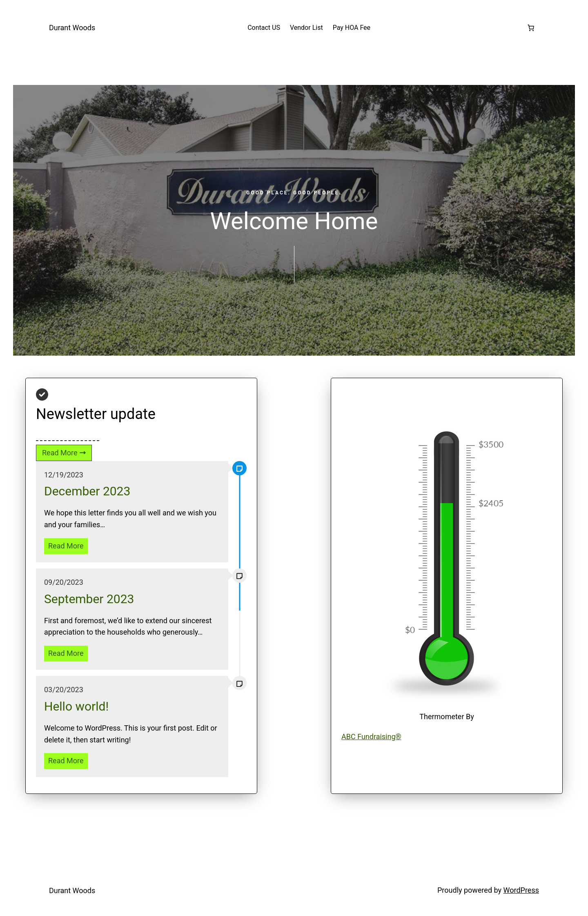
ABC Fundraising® (371, 737)
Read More (66, 546)
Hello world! (76, 706)
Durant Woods (72, 28)
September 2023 (89, 599)
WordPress (521, 890)
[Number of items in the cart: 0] (531, 28)
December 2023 (87, 491)
